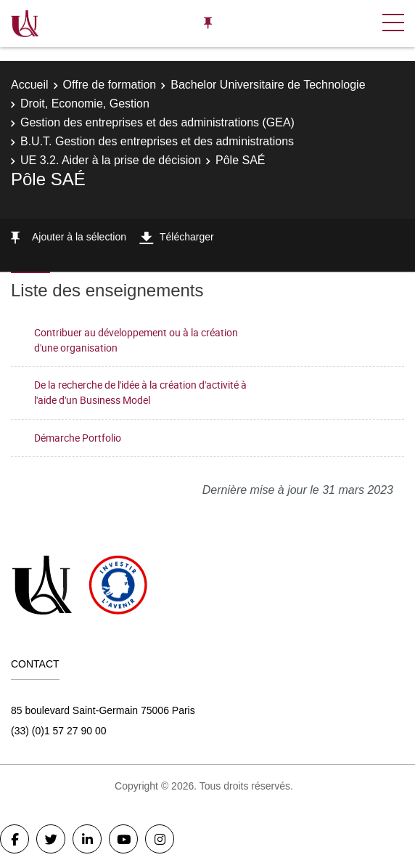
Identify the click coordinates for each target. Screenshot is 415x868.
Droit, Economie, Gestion (85, 104)
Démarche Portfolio (78, 438)
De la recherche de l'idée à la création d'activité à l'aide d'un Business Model (140, 392)
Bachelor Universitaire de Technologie (268, 85)
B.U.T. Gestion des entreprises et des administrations (157, 141)
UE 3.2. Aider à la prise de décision (111, 160)
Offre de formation (110, 85)
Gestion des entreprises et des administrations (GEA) (157, 122)
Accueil (30, 85)
